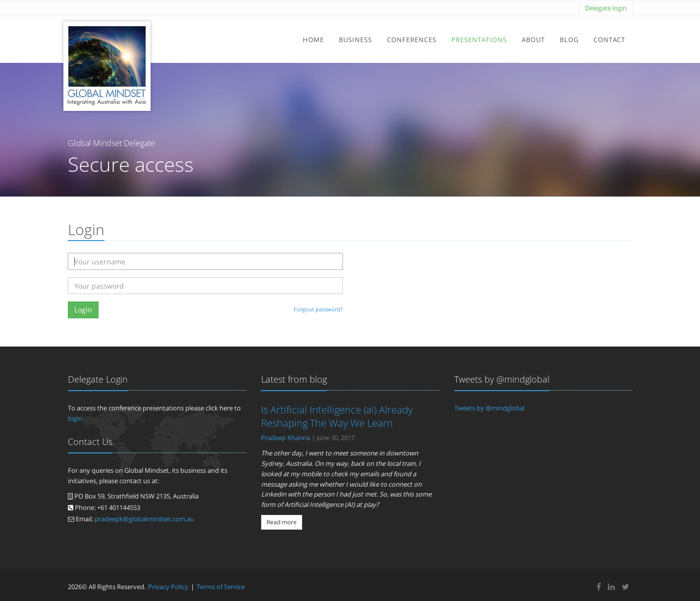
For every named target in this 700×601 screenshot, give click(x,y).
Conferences (412, 40)
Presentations (479, 40)
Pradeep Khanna (286, 438)
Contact (609, 40)
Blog (569, 40)
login (75, 418)
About (533, 40)
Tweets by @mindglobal (489, 408)
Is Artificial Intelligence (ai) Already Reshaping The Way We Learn (337, 416)
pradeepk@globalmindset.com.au (144, 519)
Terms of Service (221, 587)
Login (83, 310)
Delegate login (606, 8)
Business (355, 40)
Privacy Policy (168, 587)
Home (313, 40)
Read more (282, 522)
